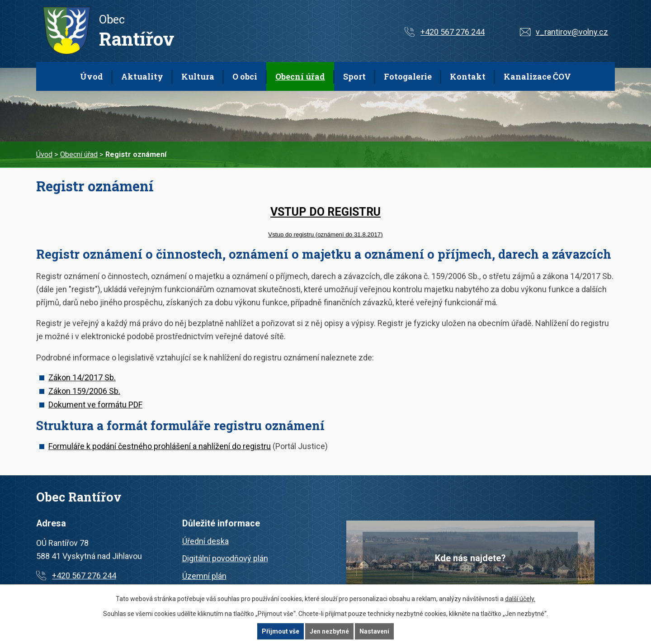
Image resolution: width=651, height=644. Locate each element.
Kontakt (468, 76)
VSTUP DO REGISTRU (325, 212)
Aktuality (142, 76)
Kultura (198, 76)
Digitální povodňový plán (225, 558)
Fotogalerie (408, 76)
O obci (245, 76)
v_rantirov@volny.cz (572, 32)
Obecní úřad (300, 76)
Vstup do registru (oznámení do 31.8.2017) (325, 234)
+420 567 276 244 (453, 32)
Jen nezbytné (329, 631)
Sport (354, 76)
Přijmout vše (281, 631)
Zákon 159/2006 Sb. (84, 391)
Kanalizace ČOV (537, 76)
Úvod (92, 76)
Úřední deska (205, 541)
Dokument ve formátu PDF (95, 405)
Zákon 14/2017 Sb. (82, 377)
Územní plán (204, 576)
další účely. (520, 599)
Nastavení (374, 631)
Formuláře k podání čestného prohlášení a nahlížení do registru (160, 446)
